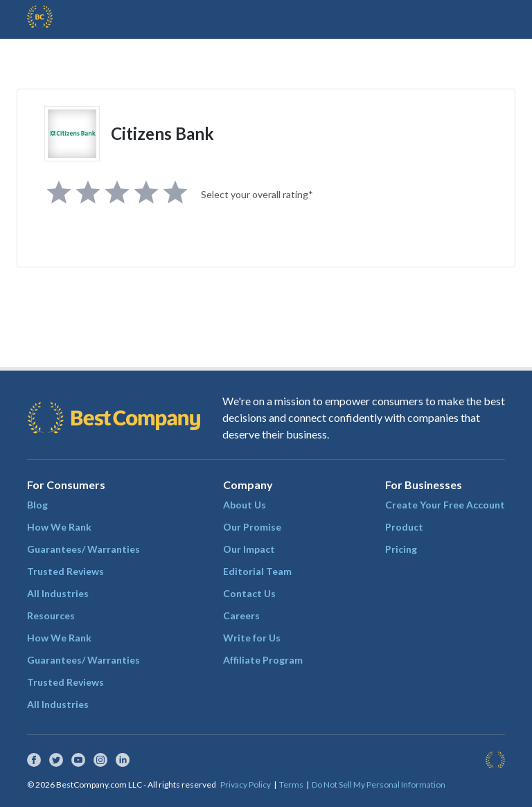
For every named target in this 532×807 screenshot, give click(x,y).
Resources (51, 615)
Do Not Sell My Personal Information (379, 784)
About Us (245, 505)
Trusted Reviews (65, 571)
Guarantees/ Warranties (83, 549)
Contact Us (249, 593)
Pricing (401, 549)
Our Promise (252, 527)
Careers (241, 615)
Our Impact (249, 549)
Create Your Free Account (445, 505)
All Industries (58, 593)
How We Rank (59, 527)
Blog (37, 505)
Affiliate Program (263, 660)
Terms (291, 784)
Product (404, 527)
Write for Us (252, 638)
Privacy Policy (246, 784)
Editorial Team (257, 571)
